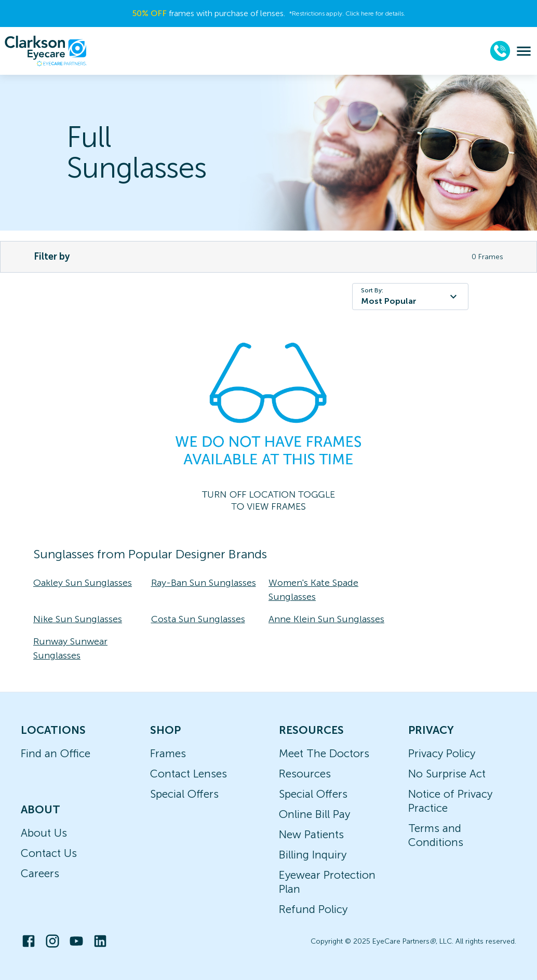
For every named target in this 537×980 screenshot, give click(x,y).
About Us (44, 833)
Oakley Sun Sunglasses (83, 583)
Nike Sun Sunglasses (78, 619)
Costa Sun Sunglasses (198, 619)
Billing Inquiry (313, 855)
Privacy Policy (442, 753)
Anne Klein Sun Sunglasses (326, 619)
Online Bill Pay (314, 814)
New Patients (311, 834)
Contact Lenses (189, 774)
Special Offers (184, 794)
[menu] (524, 51)
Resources (305, 774)
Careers (40, 873)
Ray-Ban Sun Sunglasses (204, 583)
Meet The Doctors (324, 753)
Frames (168, 753)
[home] (46, 51)
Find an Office (56, 753)
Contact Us (49, 853)
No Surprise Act (447, 774)
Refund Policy (313, 909)
